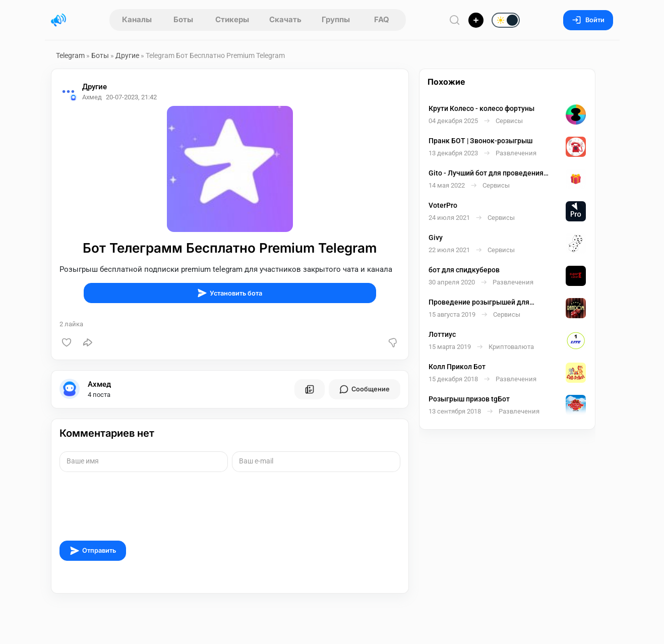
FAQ (382, 19)
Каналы (137, 19)
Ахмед (99, 384)
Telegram (70, 55)
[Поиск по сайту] (455, 20)
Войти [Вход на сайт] (588, 20)
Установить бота (230, 293)
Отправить (93, 551)
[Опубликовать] (476, 20)
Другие (127, 55)
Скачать (285, 19)
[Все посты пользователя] (310, 389)
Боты (183, 19)
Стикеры (232, 19)
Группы (336, 19)
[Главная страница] (58, 20)
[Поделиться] (88, 342)
